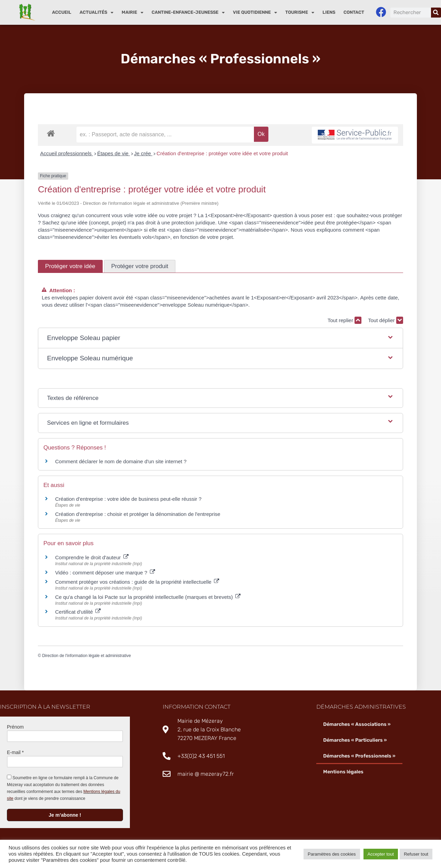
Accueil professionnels (67, 153)
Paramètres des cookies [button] (332, 854)
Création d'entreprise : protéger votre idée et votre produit (222, 153)
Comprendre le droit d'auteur (92, 557)
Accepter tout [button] (381, 854)
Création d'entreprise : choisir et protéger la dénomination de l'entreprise (138, 514)
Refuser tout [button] (416, 854)
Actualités (96, 13)
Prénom (15, 727)
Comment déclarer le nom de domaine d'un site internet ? (121, 462)
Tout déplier (386, 320)
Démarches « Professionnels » (359, 756)
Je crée (143, 153)
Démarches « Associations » (357, 724)
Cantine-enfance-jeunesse (188, 13)
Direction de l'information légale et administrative (86, 656)
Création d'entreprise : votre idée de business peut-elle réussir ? (128, 499)
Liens (329, 12)
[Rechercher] (436, 13)
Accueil (62, 12)
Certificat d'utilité (78, 612)
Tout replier (345, 320)
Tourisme (300, 13)
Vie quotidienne (255, 13)
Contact (354, 12)
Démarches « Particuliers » (355, 740)
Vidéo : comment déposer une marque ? (105, 573)
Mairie (132, 13)
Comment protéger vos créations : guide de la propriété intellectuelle (137, 582)
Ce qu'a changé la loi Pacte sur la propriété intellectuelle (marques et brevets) (148, 597)
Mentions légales (343, 772)
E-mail (15, 752)
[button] (221, 338)
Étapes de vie (114, 153)
